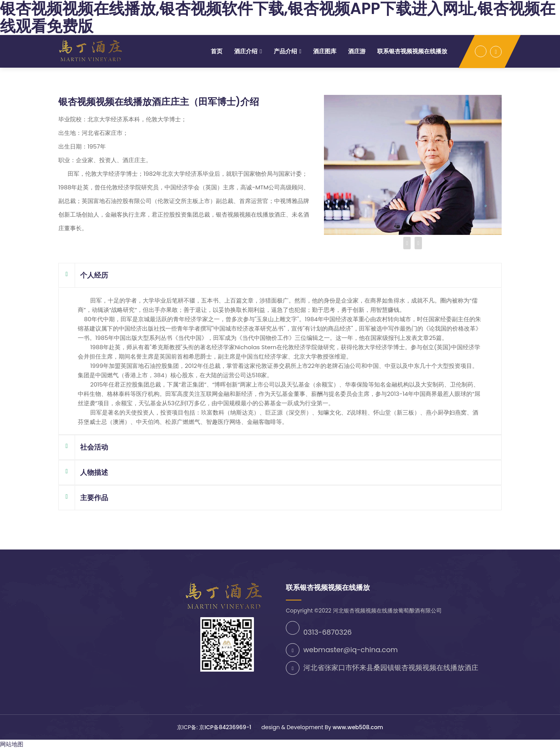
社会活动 (83, 447)
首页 (217, 51)
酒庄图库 (325, 51)
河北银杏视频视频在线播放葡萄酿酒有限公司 (387, 611)
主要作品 (83, 498)
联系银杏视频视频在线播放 (412, 51)
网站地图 (12, 744)
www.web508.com (358, 727)
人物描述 (83, 472)
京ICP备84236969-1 (226, 727)
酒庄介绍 (246, 51)
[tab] (280, 275)
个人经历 (83, 275)
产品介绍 (285, 51)
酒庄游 (357, 51)
